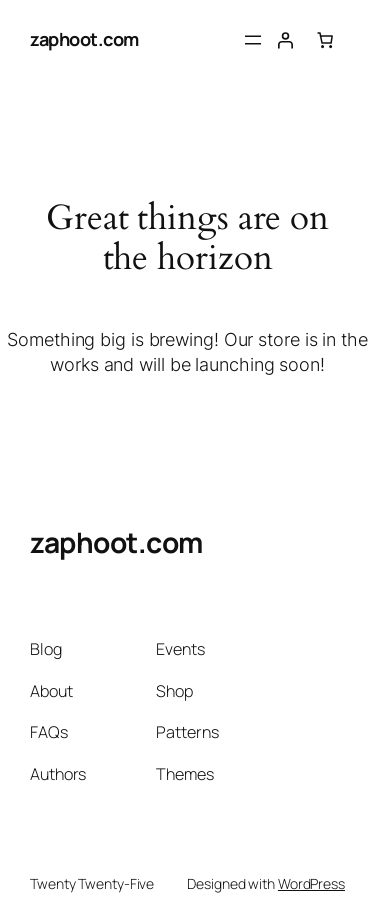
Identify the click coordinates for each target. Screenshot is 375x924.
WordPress (311, 883)
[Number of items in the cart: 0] (325, 40)
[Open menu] (253, 40)
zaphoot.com (84, 39)
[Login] (285, 40)
